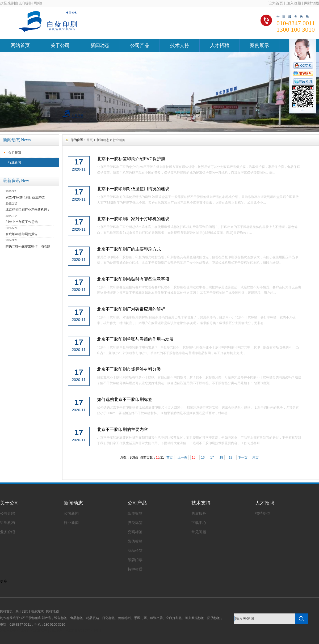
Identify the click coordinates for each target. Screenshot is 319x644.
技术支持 (180, 45)
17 (212, 457)
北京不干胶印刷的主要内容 (123, 429)
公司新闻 (15, 153)
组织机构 (7, 523)
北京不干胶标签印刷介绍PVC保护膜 (131, 159)
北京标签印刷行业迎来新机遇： (28, 210)
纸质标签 (135, 513)
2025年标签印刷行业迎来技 (25, 197)
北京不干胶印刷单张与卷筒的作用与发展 (135, 339)
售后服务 (199, 513)
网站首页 (20, 45)
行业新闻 (15, 162)
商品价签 (135, 550)
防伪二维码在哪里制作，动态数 (28, 246)
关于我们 (22, 611)
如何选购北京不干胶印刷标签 (125, 399)
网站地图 (312, 3)
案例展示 (259, 45)
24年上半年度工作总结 (22, 222)
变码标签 (135, 532)
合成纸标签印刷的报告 (22, 234)
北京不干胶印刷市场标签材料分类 (129, 369)
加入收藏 (294, 3)
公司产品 (140, 45)
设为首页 (276, 3)
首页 (90, 140)
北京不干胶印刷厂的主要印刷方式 (129, 249)
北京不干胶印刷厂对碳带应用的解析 (131, 309)
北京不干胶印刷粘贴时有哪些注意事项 (133, 279)
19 (230, 457)
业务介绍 (7, 532)
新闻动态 (100, 45)
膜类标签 (135, 523)
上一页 (182, 457)
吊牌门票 (135, 560)
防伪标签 (135, 541)
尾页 (255, 457)
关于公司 (60, 45)
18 (221, 457)
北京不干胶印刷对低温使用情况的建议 (133, 189)
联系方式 (37, 611)
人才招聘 (220, 45)
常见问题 (199, 532)
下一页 (243, 457)
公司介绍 (7, 513)
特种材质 (135, 569)
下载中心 (199, 523)
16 (203, 457)
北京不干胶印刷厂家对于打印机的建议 (133, 219)
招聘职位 (263, 513)
